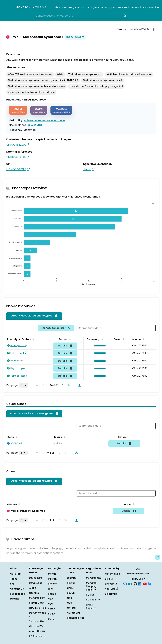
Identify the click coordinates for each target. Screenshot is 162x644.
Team (13, 579)
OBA (51, 599)
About (59, 8)
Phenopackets (76, 618)
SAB (12, 584)
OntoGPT (72, 608)
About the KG (37, 631)
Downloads (36, 583)
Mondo (52, 574)
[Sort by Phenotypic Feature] (33, 339)
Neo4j (34, 593)
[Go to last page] (68, 385)
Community (152, 8)
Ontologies (92, 8)
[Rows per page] (24, 385)
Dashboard (36, 578)
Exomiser (72, 578)
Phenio (52, 594)
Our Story (16, 574)
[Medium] (130, 584)
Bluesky (111, 594)
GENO (51, 609)
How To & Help (38, 608)
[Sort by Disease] (19, 504)
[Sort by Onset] (123, 339)
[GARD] (39, 110)
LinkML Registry (91, 606)
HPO (51, 589)
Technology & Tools (111, 8)
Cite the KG (36, 626)
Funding (15, 599)
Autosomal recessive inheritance (44, 120)
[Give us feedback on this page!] (158, 557)
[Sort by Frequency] (102, 339)
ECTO (51, 619)
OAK (70, 598)
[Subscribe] (125, 584)
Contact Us (17, 589)
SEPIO (51, 614)
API (32, 588)
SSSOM (71, 593)
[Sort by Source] (143, 339)
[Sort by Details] (69, 339)
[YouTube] (145, 584)
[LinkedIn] (140, 584)
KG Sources (36, 636)
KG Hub (90, 595)
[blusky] (150, 584)
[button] (99, 346)
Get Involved (112, 574)
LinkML (71, 588)
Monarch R (37, 598)
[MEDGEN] (61, 110)
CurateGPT (74, 613)
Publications (17, 594)
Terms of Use (37, 621)
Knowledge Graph (74, 8)
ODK (70, 603)
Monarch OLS (94, 578)
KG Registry (93, 600)
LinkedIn (111, 584)
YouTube (112, 589)
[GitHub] (135, 584)
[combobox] (81, 16)
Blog (109, 579)
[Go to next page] (62, 385)
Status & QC (36, 603)
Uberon (52, 579)
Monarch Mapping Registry (91, 586)
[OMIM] (18, 110)
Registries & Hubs (134, 8)
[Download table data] (79, 385)
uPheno (52, 584)
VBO (51, 604)
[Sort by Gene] (16, 437)
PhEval (71, 583)
